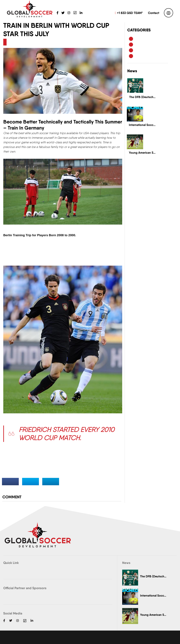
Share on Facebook (19, 481)
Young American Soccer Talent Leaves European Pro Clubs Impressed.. (143, 150)
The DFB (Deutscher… (153, 576)
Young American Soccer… (153, 615)
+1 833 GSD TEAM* (129, 13)
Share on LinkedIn (53, 481)
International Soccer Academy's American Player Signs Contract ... (143, 123)
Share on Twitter (36, 481)
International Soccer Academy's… (153, 595)
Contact (154, 13)
